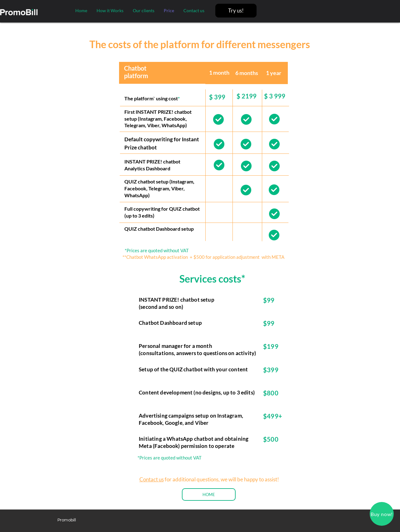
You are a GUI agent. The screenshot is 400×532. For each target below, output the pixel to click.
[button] (382, 514)
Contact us (152, 479)
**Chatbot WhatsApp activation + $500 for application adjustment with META (203, 257)
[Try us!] (236, 11)
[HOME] (209, 494)
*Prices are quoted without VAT (157, 250)
